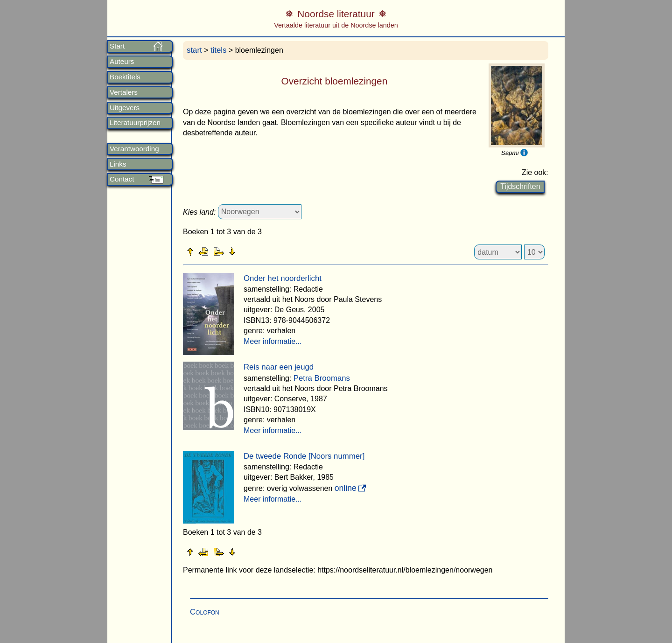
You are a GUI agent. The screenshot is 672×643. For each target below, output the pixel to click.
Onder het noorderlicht (283, 278)
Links (118, 164)
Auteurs (122, 62)
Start (117, 46)
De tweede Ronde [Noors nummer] (304, 456)
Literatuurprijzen (135, 123)
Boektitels (125, 77)
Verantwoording (134, 149)
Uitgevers (125, 108)
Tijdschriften (520, 186)
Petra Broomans (322, 378)
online (346, 488)
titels (219, 50)
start (194, 50)
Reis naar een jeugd (279, 367)
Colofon (205, 612)
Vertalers (124, 92)
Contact (122, 179)
